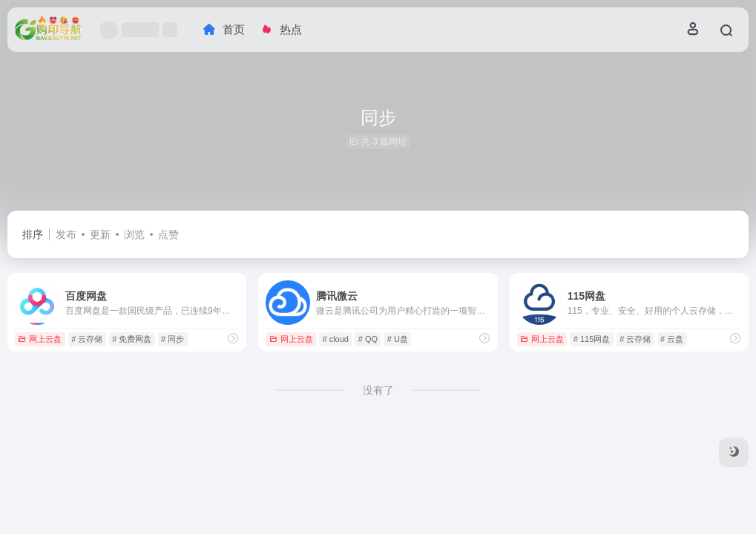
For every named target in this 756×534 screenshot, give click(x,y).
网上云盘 (40, 339)
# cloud (336, 339)
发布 (66, 234)
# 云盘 (672, 339)
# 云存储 (87, 339)
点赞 (168, 234)
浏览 (134, 234)
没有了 (378, 390)
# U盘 (398, 339)
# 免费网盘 (132, 339)
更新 (100, 234)
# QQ (368, 339)
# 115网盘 (592, 339)
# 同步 (172, 339)
